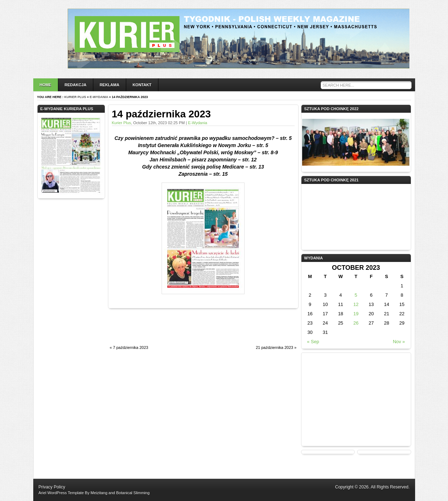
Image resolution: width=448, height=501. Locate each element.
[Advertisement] (192, 331)
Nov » (399, 342)
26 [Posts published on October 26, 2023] (356, 323)
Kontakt (142, 85)
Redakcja (76, 85)
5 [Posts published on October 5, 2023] (356, 295)
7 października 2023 (131, 347)
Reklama (110, 85)
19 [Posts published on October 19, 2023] (356, 314)
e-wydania (99, 97)
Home (46, 85)
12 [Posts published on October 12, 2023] (356, 304)
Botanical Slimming (133, 493)
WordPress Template (66, 493)
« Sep (313, 342)
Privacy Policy (52, 487)
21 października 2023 (274, 347)
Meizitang (99, 493)
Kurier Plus (75, 97)
